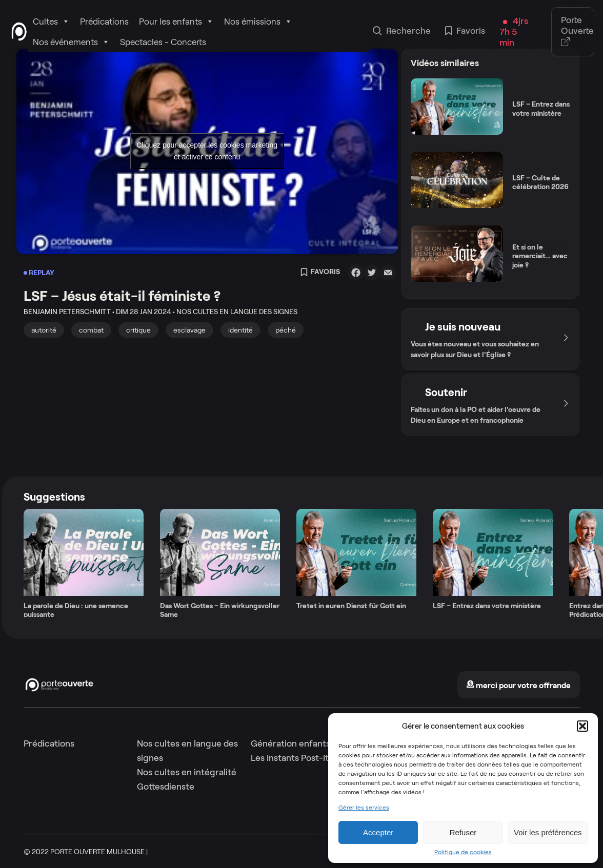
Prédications (104, 22)
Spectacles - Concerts (163, 42)
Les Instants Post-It (290, 758)
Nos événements (71, 42)
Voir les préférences (548, 832)
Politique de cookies (463, 852)
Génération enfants (290, 743)
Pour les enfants (176, 22)
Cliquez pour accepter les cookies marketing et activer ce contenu (207, 151)
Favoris (465, 32)
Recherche (402, 32)
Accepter (378, 832)
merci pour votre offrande (518, 685)
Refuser (463, 832)
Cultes (51, 22)
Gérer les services (364, 808)
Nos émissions (258, 22)
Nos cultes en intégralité (187, 772)
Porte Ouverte (577, 32)
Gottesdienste (166, 787)
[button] (582, 726)
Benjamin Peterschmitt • (69, 312)
